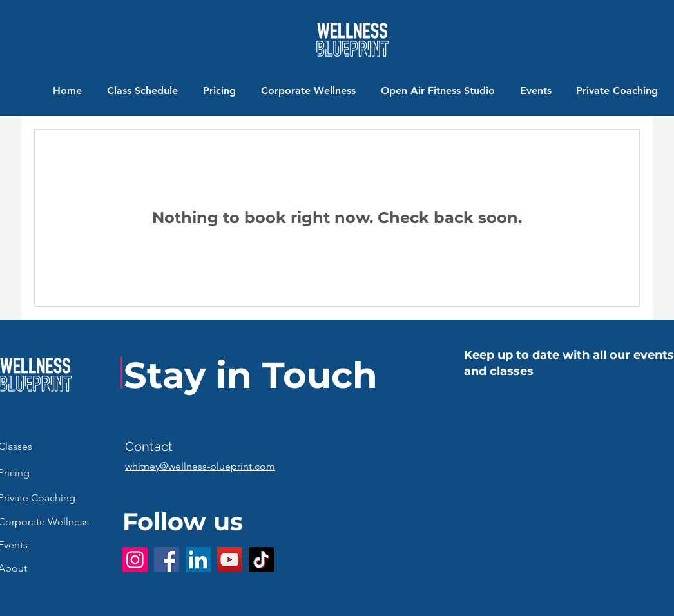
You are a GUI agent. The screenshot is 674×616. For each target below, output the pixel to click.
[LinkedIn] (198, 560)
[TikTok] (261, 560)
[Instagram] (135, 560)
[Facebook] (167, 560)
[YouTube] (230, 560)
